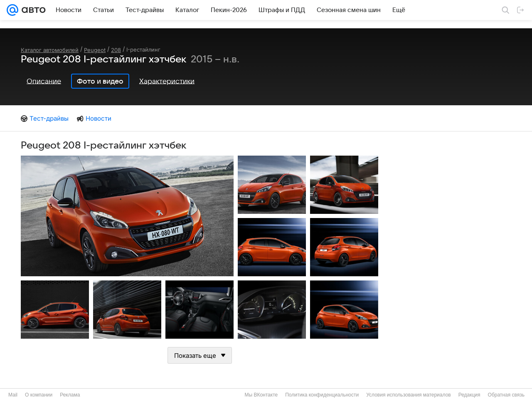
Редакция (469, 395)
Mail (13, 395)
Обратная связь (506, 395)
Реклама (70, 395)
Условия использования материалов (408, 395)
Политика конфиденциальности (322, 395)
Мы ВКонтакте (261, 395)
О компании (39, 395)
